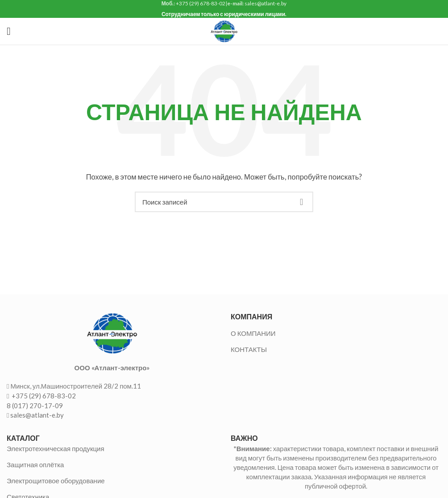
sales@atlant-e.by (37, 415)
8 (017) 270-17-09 (35, 406)
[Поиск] (224, 202)
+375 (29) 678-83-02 (43, 396)
